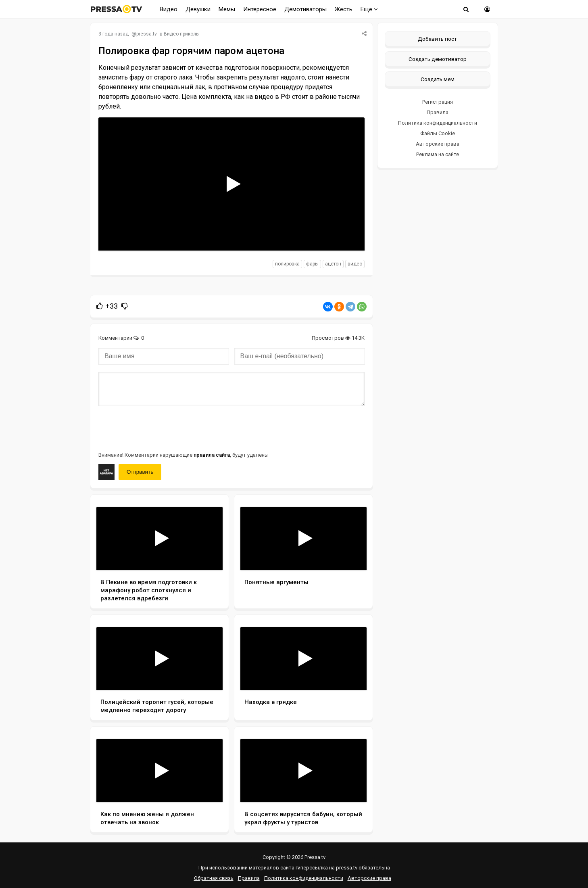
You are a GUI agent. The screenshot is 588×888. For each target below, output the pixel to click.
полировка (287, 264)
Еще (369, 9)
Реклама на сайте (438, 154)
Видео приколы (182, 34)
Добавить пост (437, 39)
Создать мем (438, 79)
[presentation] (160, 428)
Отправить (140, 472)
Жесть (344, 9)
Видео (169, 9)
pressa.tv (147, 34)
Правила (438, 112)
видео (355, 264)
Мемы (227, 9)
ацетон (333, 264)
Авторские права (438, 144)
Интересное (260, 9)
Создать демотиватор (438, 59)
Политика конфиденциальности (438, 123)
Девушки (198, 9)
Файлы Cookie (438, 133)
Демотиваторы (305, 9)
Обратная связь (214, 878)
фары (312, 264)
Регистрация (438, 102)
